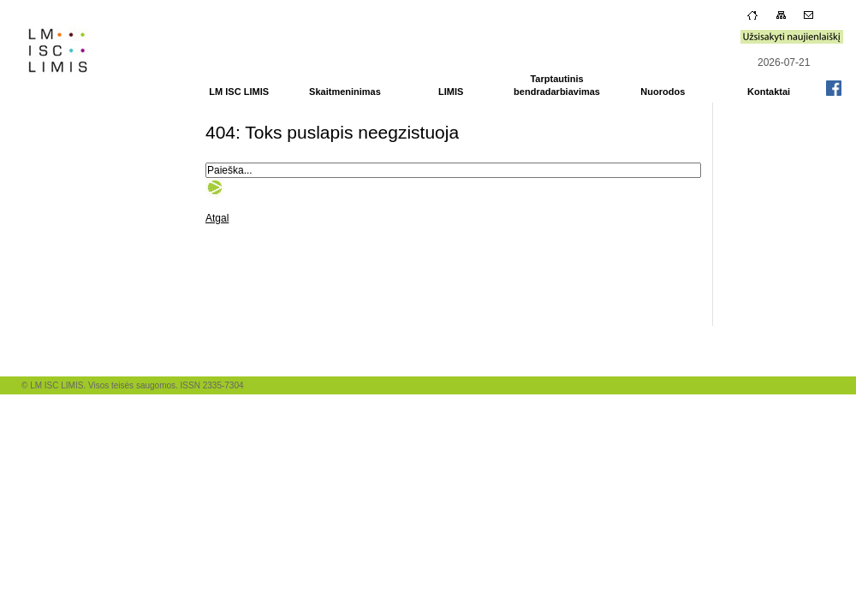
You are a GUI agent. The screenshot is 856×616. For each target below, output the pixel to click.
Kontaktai (769, 92)
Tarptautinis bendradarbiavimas (557, 85)
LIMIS (451, 92)
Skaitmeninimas (345, 92)
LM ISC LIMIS (239, 92)
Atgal (217, 218)
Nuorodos (663, 92)
